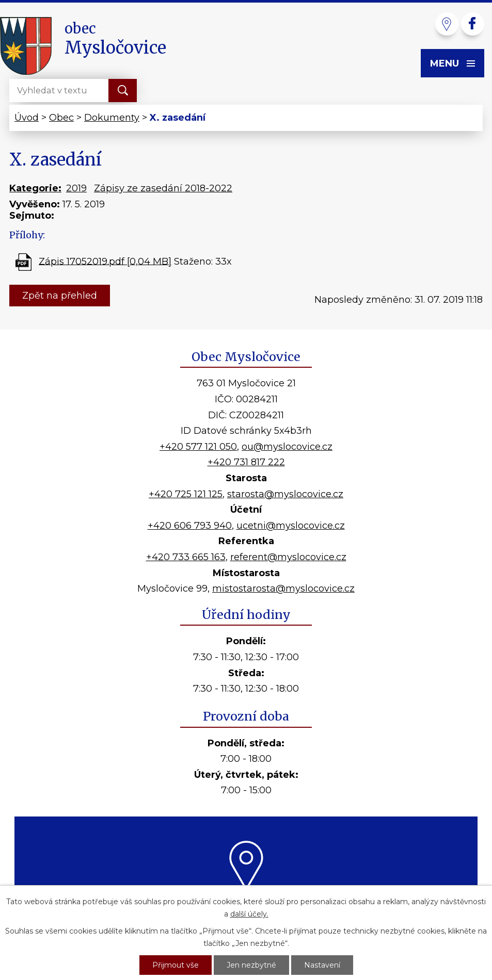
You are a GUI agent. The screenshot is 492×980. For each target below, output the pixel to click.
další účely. (249, 914)
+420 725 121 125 (186, 494)
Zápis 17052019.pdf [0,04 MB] (105, 261)
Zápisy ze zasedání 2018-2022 (163, 188)
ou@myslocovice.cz (287, 447)
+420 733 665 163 (186, 557)
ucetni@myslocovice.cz (291, 526)
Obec (61, 118)
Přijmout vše (176, 965)
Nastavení (322, 965)
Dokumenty (112, 118)
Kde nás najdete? (246, 903)
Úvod (27, 118)
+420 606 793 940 (190, 526)
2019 (76, 188)
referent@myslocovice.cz (288, 557)
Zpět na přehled (60, 296)
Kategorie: (35, 188)
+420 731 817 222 (246, 462)
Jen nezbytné (251, 965)
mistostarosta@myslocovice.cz (283, 589)
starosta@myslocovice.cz (285, 494)
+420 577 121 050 (198, 447)
